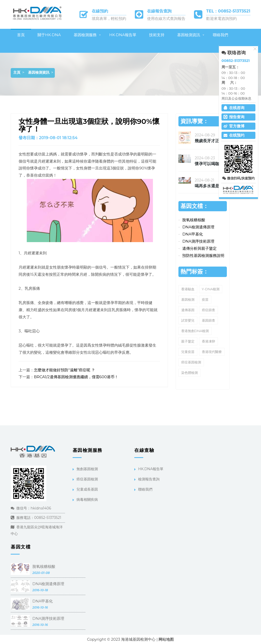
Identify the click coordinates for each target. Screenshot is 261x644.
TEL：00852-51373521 (228, 11)
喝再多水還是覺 (209, 186)
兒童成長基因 (87, 489)
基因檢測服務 (85, 35)
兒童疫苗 (188, 352)
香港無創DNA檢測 (195, 331)
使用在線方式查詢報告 (166, 18)
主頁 (17, 72)
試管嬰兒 (188, 320)
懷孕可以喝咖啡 (209, 164)
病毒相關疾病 (87, 500)
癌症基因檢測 (191, 362)
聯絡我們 (220, 35)
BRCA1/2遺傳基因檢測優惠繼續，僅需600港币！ (76, 377)
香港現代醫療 (212, 352)
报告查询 (234, 117)
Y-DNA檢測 (211, 289)
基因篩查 (208, 320)
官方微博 (234, 126)
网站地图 (166, 639)
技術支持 (157, 35)
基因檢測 (188, 299)
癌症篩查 (208, 310)
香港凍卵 (208, 341)
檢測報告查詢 (149, 479)
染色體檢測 (190, 373)
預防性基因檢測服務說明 (203, 255)
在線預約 (100, 11)
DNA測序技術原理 (198, 241)
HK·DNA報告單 (123, 35)
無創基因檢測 (87, 469)
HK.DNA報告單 (151, 469)
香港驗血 (188, 289)
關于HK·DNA (49, 35)
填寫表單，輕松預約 (109, 18)
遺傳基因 (188, 310)
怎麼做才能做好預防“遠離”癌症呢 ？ (64, 370)
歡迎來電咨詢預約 (221, 18)
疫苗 (205, 299)
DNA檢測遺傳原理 (198, 227)
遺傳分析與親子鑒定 (199, 248)
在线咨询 (234, 108)
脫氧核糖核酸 (194, 220)
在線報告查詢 (159, 11)
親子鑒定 (188, 341)
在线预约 (234, 135)
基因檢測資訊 (189, 35)
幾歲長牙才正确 (209, 141)
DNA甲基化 (192, 234)
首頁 (21, 35)
